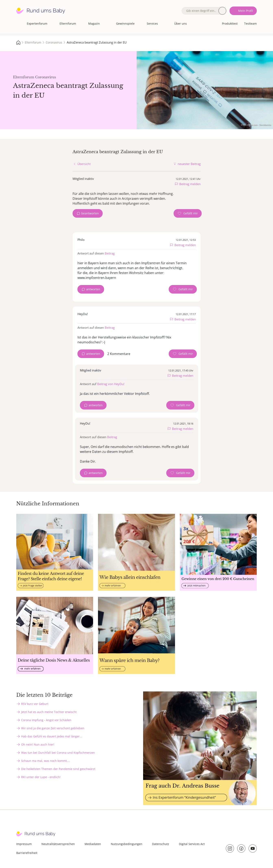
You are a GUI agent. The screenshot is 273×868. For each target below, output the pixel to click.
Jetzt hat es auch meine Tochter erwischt (49, 712)
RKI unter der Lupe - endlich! (41, 777)
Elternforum (68, 23)
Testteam (250, 23)
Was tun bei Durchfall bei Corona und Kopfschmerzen (58, 753)
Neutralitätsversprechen (58, 844)
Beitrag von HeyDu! (111, 384)
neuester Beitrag (189, 164)
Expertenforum (37, 23)
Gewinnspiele (125, 23)
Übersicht (84, 164)
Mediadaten (93, 844)
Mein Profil (246, 11)
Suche (222, 11)
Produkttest (230, 23)
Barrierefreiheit (27, 853)
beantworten (90, 213)
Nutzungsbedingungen (127, 844)
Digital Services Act (192, 844)
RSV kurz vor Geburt (35, 704)
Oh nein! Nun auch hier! (38, 744)
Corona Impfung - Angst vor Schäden (46, 720)
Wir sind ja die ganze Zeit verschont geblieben (53, 728)
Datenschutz (161, 844)
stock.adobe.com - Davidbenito (256, 125)
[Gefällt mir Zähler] (188, 213)
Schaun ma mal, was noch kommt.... (46, 761)
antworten (93, 289)
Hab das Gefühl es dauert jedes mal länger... (52, 736)
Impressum (24, 844)
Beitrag (110, 253)
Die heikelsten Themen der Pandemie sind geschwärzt (58, 769)
